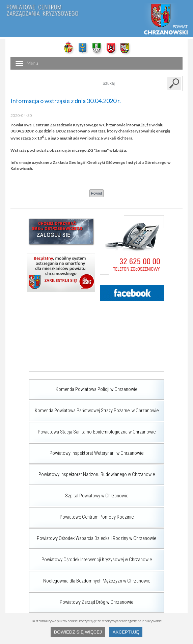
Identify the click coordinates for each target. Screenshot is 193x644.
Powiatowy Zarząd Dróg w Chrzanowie (81, 599)
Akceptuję (126, 632)
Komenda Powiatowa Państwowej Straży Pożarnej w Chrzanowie (94, 407)
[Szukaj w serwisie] (174, 83)
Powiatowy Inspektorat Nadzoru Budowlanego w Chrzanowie (92, 471)
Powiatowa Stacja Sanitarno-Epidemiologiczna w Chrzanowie (92, 428)
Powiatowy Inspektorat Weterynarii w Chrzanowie (86, 450)
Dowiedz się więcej (78, 632)
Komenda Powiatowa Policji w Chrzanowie (83, 386)
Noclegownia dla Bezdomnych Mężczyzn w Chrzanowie (90, 577)
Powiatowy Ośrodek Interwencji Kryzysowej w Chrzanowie (90, 556)
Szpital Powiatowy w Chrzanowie (79, 492)
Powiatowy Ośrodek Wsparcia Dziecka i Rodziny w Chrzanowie (93, 535)
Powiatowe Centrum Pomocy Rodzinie (81, 514)
